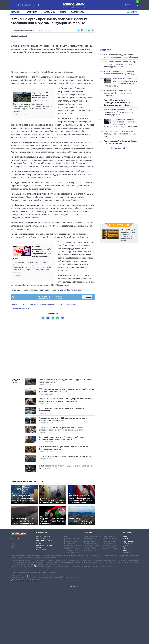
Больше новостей (119, 148)
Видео (63, 12)
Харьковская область (110, 595)
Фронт (60, 359)
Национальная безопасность (23, 30)
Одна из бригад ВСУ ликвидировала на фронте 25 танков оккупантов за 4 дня (41, 151)
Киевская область (89, 593)
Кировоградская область (92, 595)
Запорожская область (72, 607)
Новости (17, 12)
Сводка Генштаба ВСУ (21, 363)
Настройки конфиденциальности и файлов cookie (27, 635)
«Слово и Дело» (26, 630)
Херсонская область (109, 596)
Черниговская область (110, 602)
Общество (126, 600)
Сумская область (108, 591)
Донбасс (15, 359)
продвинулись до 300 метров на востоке (69, 345)
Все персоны (42, 604)
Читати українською (19, 36)
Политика (126, 602)
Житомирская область (72, 603)
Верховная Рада (43, 593)
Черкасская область (109, 600)
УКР (125, 5)
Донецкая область (70, 602)
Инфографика (49, 12)
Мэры (38, 602)
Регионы (89, 587)
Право (125, 603)
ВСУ (24, 359)
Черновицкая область (110, 603)
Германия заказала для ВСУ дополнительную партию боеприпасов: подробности (64, 475)
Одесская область (90, 602)
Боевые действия (47, 359)
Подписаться (87, 352)
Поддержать (77, 12)
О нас (13, 598)
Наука (125, 595)
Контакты (15, 600)
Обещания (32, 12)
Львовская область (90, 598)
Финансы (126, 605)
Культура (126, 593)
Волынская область (71, 598)
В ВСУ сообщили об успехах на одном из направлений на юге (65, 522)
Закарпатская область (72, 605)
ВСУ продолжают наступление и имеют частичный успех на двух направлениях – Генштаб (66, 446)
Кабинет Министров (44, 595)
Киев (66, 591)
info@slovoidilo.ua (74, 641)
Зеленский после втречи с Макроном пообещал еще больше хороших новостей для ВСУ (63, 494)
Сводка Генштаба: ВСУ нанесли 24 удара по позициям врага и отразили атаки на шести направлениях (67, 456)
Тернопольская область (111, 593)
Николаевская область (91, 600)
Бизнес (125, 591)
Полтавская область (90, 603)
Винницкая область (71, 596)
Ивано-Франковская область (93, 591)
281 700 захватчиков (60, 340)
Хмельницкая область (110, 598)
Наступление (71, 359)
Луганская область (90, 596)
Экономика (127, 607)
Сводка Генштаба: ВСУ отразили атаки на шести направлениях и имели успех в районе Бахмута (63, 484)
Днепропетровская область (73, 600)
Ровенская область (90, 605)
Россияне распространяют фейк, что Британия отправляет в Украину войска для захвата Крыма (32, 307)
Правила (14, 602)
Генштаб (33, 359)
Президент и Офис (44, 591)
